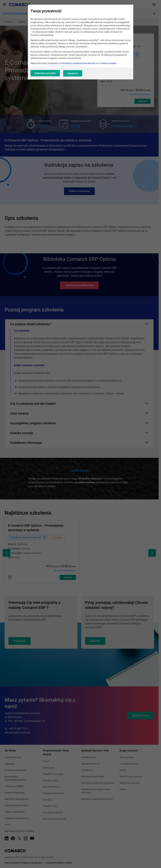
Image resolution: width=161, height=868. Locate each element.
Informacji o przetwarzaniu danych (78, 64)
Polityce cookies (108, 64)
